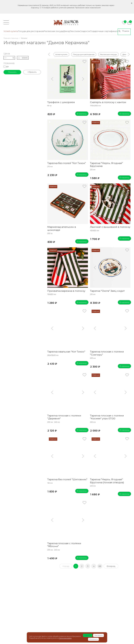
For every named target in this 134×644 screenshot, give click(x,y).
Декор (125, 54)
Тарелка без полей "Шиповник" (67, 479)
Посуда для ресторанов (84, 54)
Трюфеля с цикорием (61, 102)
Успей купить (61, 54)
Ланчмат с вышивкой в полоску (110, 227)
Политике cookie (65, 638)
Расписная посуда (108, 54)
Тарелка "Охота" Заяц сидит (107, 291)
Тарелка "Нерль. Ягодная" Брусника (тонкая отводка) (107, 481)
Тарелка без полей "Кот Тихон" (67, 163)
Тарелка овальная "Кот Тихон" (66, 352)
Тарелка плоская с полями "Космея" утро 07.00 (107, 417)
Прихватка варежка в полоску (66, 291)
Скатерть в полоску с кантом (108, 102)
